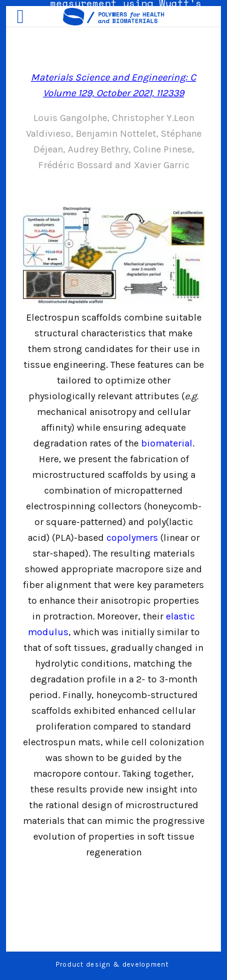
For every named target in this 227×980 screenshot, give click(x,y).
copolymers (132, 537)
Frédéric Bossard (75, 165)
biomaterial (167, 443)
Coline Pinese (163, 149)
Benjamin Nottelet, (118, 133)
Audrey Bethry (98, 149)
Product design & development (114, 965)
